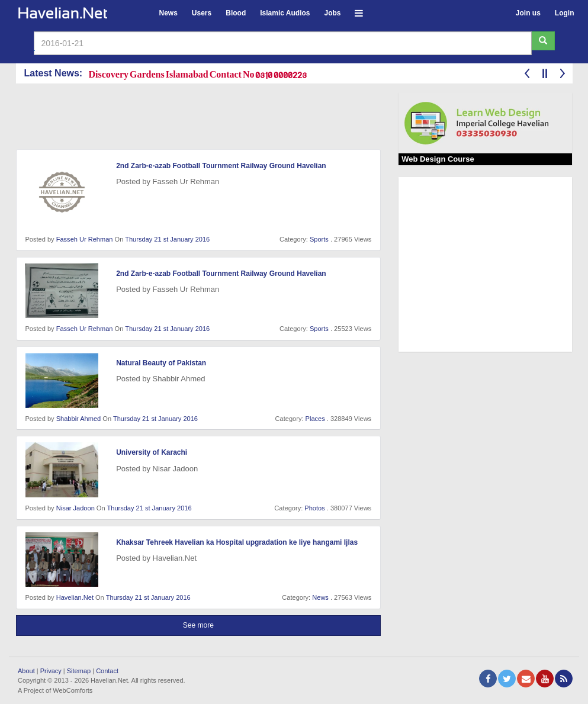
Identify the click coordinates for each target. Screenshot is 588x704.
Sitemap (79, 671)
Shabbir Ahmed (79, 419)
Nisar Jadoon (75, 508)
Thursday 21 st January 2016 (167, 239)
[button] (359, 12)
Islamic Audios (285, 13)
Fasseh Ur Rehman (85, 239)
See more (198, 625)
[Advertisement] (232, 119)
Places (315, 419)
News (168, 13)
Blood (236, 13)
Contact (107, 671)
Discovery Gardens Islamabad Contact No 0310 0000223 (198, 74)
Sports (319, 239)
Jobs (332, 13)
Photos (314, 508)
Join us (528, 13)
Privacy (51, 671)
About (26, 671)
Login (565, 13)
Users (202, 13)
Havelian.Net (75, 597)
